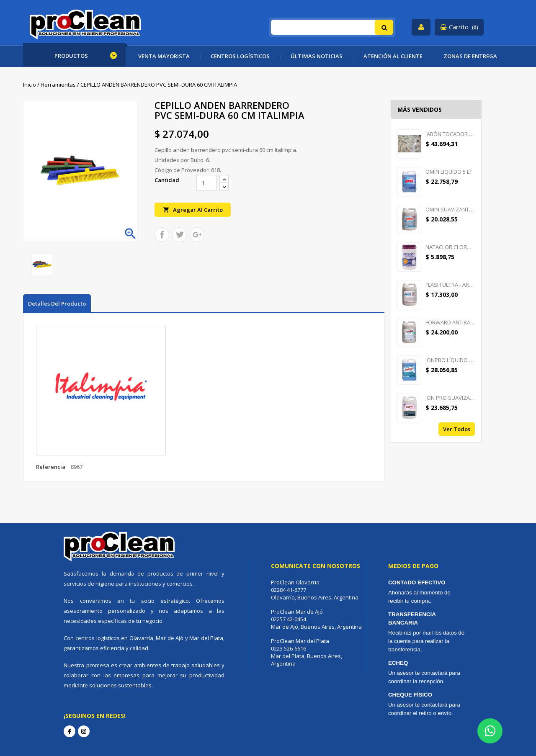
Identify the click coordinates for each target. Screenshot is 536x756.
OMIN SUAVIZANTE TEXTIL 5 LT (450, 209)
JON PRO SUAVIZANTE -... (450, 398)
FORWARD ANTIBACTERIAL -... (450, 322)
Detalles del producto (57, 303)
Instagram (84, 731)
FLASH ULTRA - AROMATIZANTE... (450, 285)
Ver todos (457, 429)
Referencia (51, 467)
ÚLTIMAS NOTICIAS (317, 56)
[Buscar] (332, 27)
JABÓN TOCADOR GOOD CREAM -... (450, 134)
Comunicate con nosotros (316, 566)
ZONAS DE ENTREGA (470, 56)
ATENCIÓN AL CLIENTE (393, 56)
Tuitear (179, 235)
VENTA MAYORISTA (164, 56)
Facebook (70, 731)
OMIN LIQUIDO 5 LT (449, 172)
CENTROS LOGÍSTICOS (240, 56)
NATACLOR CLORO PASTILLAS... (450, 247)
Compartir (162, 235)
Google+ (197, 235)
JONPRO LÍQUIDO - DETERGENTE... (450, 360)
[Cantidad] (206, 183)
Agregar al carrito (193, 210)
